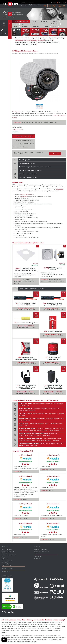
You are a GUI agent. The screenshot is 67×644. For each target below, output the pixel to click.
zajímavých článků (46, 630)
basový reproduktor (26, 194)
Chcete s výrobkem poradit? (24, 140)
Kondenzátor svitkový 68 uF (26, 323)
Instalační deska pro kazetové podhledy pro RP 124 (26, 269)
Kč (59, 6)
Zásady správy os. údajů (41, 551)
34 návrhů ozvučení (53, 331)
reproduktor (60, 189)
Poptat (56, 154)
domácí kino (25, 625)
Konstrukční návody (8, 551)
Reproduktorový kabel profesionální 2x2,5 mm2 (53, 304)
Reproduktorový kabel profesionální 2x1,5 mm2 (26, 304)
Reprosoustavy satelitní (23, 38)
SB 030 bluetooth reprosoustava (53, 358)
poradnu (61, 429)
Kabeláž (33, 44)
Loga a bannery (6, 565)
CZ (64, 6)
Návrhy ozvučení (7, 549)
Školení (4, 557)
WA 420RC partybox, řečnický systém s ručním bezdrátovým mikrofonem (53, 387)
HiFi (19, 628)
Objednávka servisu (8, 568)
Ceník (36, 553)
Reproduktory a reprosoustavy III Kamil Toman (26, 358)
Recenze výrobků (7, 561)
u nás (35, 445)
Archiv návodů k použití (9, 555)
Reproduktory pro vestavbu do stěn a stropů (29, 40)
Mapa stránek (6, 572)
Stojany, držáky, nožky (22, 44)
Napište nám (38, 556)
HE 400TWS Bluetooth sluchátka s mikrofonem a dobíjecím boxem (26, 387)
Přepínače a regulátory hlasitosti (48, 42)
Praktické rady (6, 553)
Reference (5, 559)
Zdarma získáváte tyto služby (25, 144)
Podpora (54, 3)
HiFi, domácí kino (23, 53)
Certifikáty (5, 563)
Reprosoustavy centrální (39, 38)
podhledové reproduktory (9, 626)
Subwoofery (49, 40)
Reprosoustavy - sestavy (56, 38)
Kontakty (62, 3)
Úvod (14, 53)
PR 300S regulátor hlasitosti (53, 269)
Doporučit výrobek (22, 147)
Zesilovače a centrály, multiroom (26, 42)
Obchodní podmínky (40, 549)
